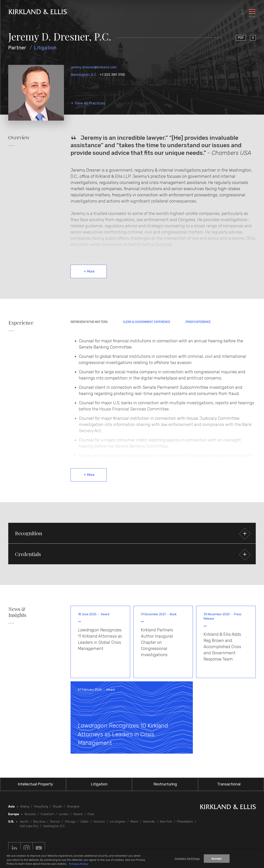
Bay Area (39, 822)
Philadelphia (185, 822)
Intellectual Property (35, 784)
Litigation (45, 48)
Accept (217, 859)
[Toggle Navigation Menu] (252, 12)
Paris (91, 814)
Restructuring (165, 784)
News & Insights (17, 612)
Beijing (25, 807)
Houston (99, 822)
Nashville (149, 822)
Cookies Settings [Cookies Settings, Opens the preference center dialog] (187, 859)
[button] (132, 533)
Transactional (229, 784)
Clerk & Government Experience (147, 322)
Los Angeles (118, 822)
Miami (134, 822)
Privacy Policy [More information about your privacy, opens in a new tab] (79, 864)
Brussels (30, 814)
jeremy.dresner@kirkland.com (94, 67)
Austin (24, 822)
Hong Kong (41, 807)
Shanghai (73, 807)
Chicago (70, 822)
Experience (21, 323)
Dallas (85, 822)
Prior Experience (198, 322)
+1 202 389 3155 (112, 75)
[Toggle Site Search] (241, 12)
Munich (78, 814)
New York (166, 822)
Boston (55, 822)
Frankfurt (47, 814)
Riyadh (58, 807)
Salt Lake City (29, 826)
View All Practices (90, 103)
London (64, 814)
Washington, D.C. (84, 75)
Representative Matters (89, 322)
